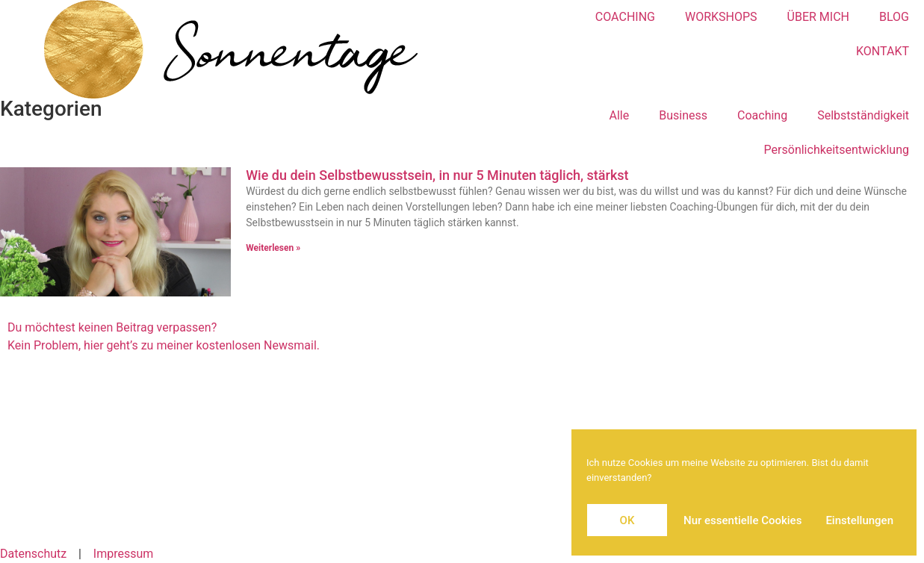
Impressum (124, 554)
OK (627, 520)
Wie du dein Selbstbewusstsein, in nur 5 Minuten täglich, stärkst (437, 175)
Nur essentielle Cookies (742, 520)
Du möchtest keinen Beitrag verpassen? (112, 327)
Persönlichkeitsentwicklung (837, 150)
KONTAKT (883, 51)
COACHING (625, 17)
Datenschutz (33, 554)
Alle (620, 115)
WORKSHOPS (721, 17)
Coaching (762, 115)
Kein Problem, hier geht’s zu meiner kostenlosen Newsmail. (164, 345)
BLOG (894, 17)
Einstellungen (859, 520)
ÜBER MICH (818, 17)
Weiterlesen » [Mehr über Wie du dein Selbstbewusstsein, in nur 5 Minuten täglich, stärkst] (273, 248)
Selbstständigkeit (863, 115)
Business (683, 115)
